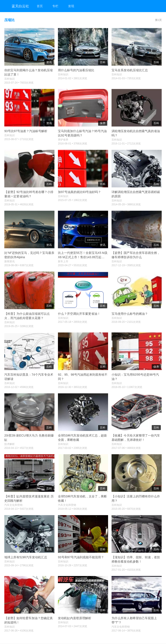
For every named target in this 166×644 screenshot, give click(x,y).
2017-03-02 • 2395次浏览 (73, 448)
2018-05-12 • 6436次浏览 (73, 509)
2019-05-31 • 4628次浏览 (19, 204)
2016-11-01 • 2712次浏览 (126, 144)
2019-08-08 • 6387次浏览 (19, 265)
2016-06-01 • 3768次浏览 (73, 144)
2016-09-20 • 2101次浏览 (126, 322)
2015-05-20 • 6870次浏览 (126, 509)
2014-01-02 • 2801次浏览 (73, 78)
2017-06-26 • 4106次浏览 (19, 631)
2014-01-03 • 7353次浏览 (126, 78)
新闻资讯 (10, 261)
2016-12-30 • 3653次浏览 (73, 387)
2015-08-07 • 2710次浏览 (19, 139)
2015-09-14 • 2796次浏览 (19, 565)
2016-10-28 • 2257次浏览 (73, 565)
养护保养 (63, 140)
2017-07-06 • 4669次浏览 (126, 448)
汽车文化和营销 (13, 505)
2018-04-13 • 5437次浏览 (19, 509)
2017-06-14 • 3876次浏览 (126, 631)
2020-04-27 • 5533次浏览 (73, 265)
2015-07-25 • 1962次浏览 (73, 200)
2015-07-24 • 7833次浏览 (19, 83)
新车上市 (63, 261)
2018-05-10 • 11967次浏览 (127, 387)
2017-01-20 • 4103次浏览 (126, 570)
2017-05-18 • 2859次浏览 (73, 322)
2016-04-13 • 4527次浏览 (19, 448)
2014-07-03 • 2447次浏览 (73, 626)
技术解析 (10, 444)
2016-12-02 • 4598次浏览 (19, 387)
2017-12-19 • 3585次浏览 (126, 265)
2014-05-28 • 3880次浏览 (126, 204)
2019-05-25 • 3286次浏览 (19, 326)
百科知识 (10, 79)
